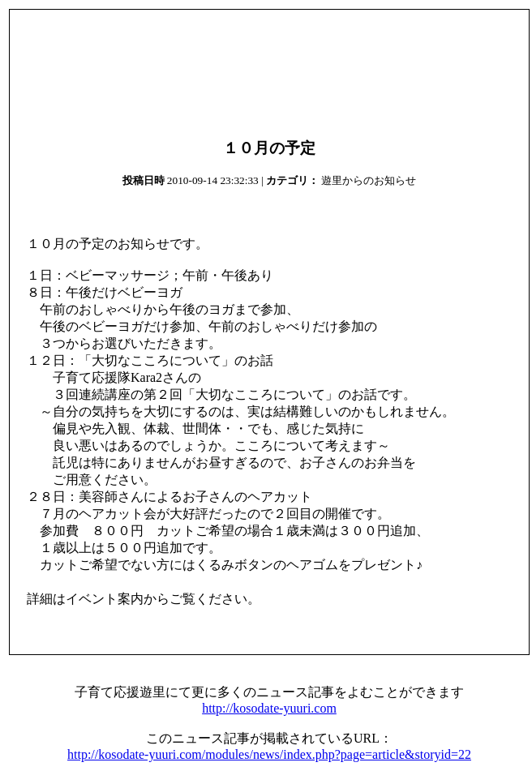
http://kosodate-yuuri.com (269, 708)
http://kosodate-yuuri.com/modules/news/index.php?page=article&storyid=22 (269, 754)
